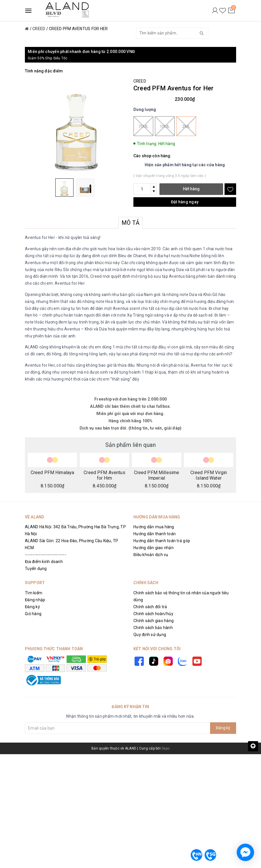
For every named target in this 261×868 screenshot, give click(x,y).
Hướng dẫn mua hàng (154, 527)
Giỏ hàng (33, 614)
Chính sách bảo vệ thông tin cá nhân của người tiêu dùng (181, 596)
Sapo (166, 748)
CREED (140, 81)
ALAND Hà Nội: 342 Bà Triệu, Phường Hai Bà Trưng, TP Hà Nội (75, 530)
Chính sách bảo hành (153, 628)
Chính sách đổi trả (150, 607)
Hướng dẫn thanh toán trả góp (162, 541)
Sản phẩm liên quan (130, 445)
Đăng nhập (35, 600)
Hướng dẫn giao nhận (154, 548)
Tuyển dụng (36, 569)
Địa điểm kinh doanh (44, 562)
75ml (143, 126)
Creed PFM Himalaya (53, 473)
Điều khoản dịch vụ (151, 555)
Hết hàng (191, 189)
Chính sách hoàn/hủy (153, 614)
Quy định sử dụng (150, 635)
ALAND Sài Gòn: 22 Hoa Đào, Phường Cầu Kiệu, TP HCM (72, 544)
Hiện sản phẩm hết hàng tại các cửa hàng (185, 165)
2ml (186, 126)
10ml (165, 126)
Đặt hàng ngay (185, 202)
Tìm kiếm (34, 593)
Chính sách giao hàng (154, 621)
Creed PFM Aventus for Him (104, 475)
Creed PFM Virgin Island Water (209, 475)
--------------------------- (45, 555)
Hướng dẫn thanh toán (155, 534)
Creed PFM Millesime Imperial (157, 475)
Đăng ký (32, 607)
